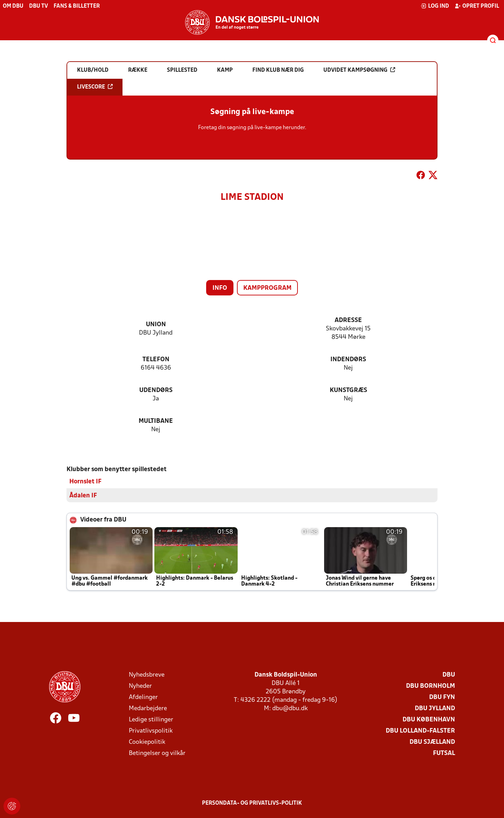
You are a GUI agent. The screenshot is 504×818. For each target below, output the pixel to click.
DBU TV (38, 6)
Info (220, 288)
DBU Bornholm (430, 686)
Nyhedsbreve (147, 675)
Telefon (156, 360)
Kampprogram (267, 288)
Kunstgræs (348, 390)
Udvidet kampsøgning (359, 70)
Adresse (348, 320)
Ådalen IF (83, 495)
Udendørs (156, 390)
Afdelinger (143, 697)
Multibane (156, 421)
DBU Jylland (435, 708)
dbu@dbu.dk (290, 708)
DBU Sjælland (432, 742)
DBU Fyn (442, 697)
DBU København (429, 719)
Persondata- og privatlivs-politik (252, 803)
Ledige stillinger (151, 719)
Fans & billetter (77, 6)
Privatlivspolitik (151, 731)
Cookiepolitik (147, 742)
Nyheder (140, 686)
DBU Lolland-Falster (420, 731)
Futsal (444, 753)
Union (156, 325)
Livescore (95, 87)
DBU (449, 675)
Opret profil (477, 6)
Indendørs (348, 360)
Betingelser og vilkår (157, 753)
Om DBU (13, 6)
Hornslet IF (85, 481)
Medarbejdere (148, 708)
